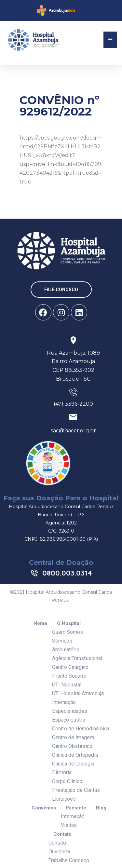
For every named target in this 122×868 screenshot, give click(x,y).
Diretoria (62, 773)
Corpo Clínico (67, 781)
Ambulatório (66, 650)
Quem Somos (68, 632)
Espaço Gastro (69, 720)
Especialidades (70, 711)
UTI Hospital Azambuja (78, 693)
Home (40, 624)
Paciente (76, 808)
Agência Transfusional (77, 658)
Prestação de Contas (76, 790)
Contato (62, 834)
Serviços (62, 641)
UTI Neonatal (67, 685)
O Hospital (69, 624)
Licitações (64, 799)
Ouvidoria (59, 852)
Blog (101, 808)
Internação (64, 702)
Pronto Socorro (69, 676)
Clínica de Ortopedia (75, 755)
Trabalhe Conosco (69, 860)
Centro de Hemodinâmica (81, 729)
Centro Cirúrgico (70, 667)
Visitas (69, 825)
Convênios (44, 808)
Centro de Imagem (73, 737)
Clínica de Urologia (73, 764)
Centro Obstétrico (72, 746)
